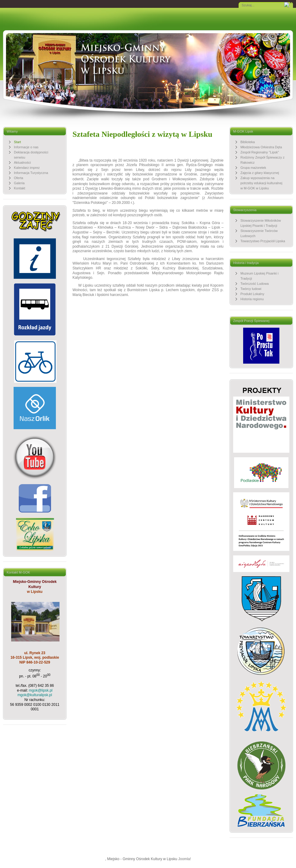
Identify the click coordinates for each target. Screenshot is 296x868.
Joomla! (185, 859)
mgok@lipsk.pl (41, 690)
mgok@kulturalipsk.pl (35, 695)
